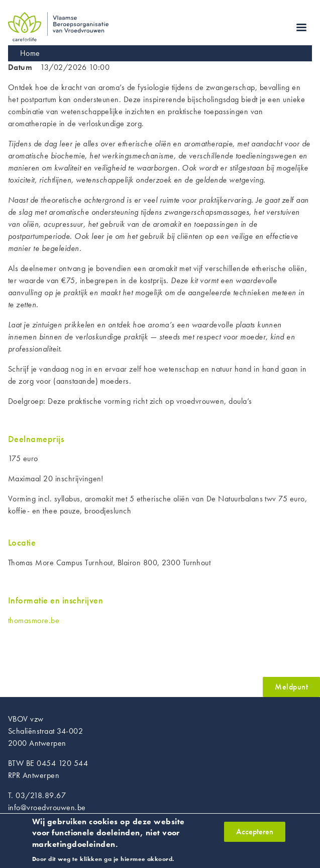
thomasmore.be (34, 620)
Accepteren (255, 835)
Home (30, 53)
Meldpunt (291, 687)
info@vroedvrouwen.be (47, 807)
